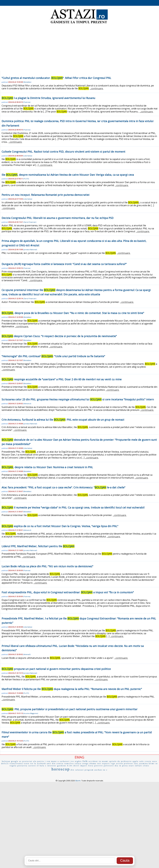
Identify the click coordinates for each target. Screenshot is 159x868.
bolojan (6, 761)
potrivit (99, 766)
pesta (125, 766)
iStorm (78, 781)
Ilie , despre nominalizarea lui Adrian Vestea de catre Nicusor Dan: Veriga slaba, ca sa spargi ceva (68, 175)
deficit (5, 764)
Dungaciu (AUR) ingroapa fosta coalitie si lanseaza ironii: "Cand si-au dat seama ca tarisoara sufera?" (64, 264)
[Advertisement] (80, 48)
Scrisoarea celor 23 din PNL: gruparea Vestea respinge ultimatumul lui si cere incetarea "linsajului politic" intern (78, 399)
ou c (105, 770)
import (84, 766)
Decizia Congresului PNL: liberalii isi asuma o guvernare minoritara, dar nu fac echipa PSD (58, 218)
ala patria (39, 761)
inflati (138, 766)
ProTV (26, 179)
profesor (129, 764)
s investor (51, 766)
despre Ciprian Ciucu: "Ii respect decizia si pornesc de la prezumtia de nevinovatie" (59, 336)
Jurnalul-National (30, 249)
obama (93, 764)
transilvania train (19, 764)
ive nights (76, 761)
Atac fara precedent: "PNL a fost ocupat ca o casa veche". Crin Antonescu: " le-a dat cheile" (63, 487)
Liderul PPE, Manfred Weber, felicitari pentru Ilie (38, 546)
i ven (48, 761)
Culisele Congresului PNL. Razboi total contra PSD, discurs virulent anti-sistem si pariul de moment (63, 152)
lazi (136, 764)
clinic (146, 766)
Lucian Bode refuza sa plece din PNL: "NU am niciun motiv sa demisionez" (47, 566)
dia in (118, 766)
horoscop (61, 769)
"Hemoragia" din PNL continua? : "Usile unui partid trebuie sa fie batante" (53, 356)
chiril (76, 766)
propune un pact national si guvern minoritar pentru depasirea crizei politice (56, 669)
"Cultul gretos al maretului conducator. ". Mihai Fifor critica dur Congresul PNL (56, 78)
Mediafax (27, 82)
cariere (32, 766)
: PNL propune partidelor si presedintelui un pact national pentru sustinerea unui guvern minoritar (70, 709)
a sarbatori (64, 761)
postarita (22, 766)
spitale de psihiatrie (120, 761)
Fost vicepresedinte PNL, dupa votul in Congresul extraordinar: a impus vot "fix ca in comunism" (68, 592)
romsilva (69, 764)
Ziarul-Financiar (30, 222)
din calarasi (77, 770)
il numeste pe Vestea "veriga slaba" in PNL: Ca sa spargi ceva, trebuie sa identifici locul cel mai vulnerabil (73, 507)
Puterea (27, 102)
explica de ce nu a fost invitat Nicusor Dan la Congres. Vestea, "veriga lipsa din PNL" (60, 526)
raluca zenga (82, 764)
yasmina (143, 764)
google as (16, 761)
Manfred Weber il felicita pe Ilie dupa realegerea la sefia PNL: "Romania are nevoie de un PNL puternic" (72, 689)
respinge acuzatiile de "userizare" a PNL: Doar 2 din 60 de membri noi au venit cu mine (62, 379)
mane (54, 761)
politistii (109, 766)
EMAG (79, 757)
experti (106, 764)
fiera (91, 766)
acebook (42, 764)
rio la (33, 764)
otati (131, 766)
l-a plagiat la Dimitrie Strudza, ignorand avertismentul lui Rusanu (48, 98)
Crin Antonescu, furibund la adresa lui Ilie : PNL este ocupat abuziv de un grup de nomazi (63, 420)
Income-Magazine (31, 713)
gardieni (62, 766)
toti (99, 764)
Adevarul (27, 404)
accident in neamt (99, 761)
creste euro (151, 761)
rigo (113, 764)
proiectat (27, 761)
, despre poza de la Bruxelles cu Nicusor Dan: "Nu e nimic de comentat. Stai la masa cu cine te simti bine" (73, 313)
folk (85, 761)
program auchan (93, 770)
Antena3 (27, 654)
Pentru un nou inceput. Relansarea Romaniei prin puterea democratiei (45, 195)
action (120, 764)
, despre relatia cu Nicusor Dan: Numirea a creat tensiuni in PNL (47, 467)
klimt (152, 764)
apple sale (138, 761)
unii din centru (55, 764)
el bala (41, 766)
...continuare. (97, 88)
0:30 (70, 766)
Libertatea (28, 156)
